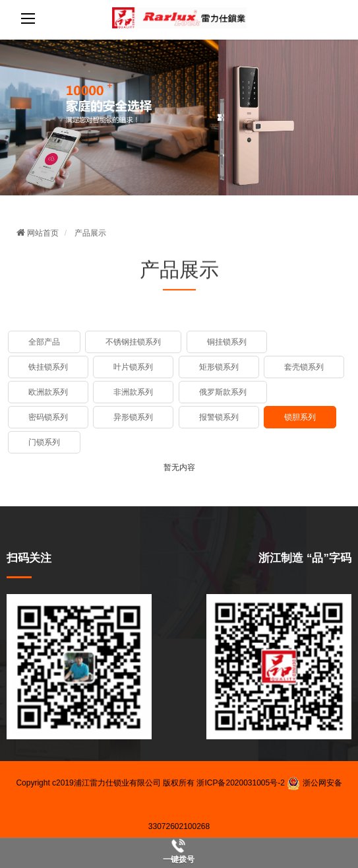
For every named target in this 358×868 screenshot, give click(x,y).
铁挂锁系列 (48, 367)
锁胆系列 (300, 417)
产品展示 (90, 233)
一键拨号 (179, 859)
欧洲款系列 (48, 392)
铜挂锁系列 (227, 342)
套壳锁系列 (304, 367)
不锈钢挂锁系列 (133, 342)
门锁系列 (44, 442)
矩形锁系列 (219, 367)
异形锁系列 (133, 417)
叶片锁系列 (133, 367)
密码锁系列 (48, 417)
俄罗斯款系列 (223, 392)
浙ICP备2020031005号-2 (240, 783)
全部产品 (44, 342)
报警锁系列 (219, 417)
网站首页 (38, 233)
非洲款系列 (133, 392)
